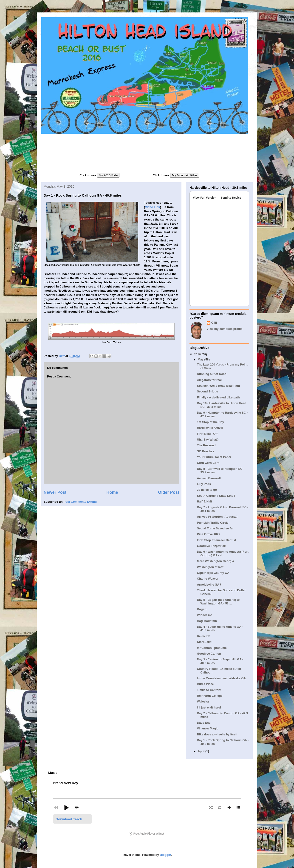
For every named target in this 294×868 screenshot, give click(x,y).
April (202, 751)
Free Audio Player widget (146, 834)
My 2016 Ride (108, 175)
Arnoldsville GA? (209, 585)
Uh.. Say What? (208, 440)
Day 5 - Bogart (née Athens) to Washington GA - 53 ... (218, 602)
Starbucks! (205, 642)
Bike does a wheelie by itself (217, 734)
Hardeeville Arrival (210, 428)
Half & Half (204, 501)
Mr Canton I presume (212, 648)
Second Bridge (207, 391)
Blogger (165, 855)
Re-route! (204, 636)
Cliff (214, 323)
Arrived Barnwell (209, 478)
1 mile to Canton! (209, 690)
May (201, 359)
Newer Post (55, 492)
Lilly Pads (204, 484)
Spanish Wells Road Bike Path (218, 386)
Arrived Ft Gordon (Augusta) (217, 517)
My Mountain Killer (185, 175)
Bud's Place (205, 684)
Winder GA (205, 615)
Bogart (202, 609)
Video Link (153, 207)
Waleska (203, 701)
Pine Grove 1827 (208, 534)
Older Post (169, 492)
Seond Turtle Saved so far (215, 528)
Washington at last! (211, 567)
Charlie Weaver (208, 579)
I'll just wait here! (209, 707)
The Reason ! (206, 445)
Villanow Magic (208, 728)
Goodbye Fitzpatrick (211, 546)
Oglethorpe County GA (213, 573)
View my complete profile (225, 329)
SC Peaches (205, 451)
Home (112, 492)
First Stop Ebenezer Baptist (216, 540)
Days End (204, 723)
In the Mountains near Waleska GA (221, 678)
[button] (66, 807)
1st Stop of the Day (210, 422)
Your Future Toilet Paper (214, 457)
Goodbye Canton (209, 654)
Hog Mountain (207, 621)
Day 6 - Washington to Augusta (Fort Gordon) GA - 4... (223, 553)
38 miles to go (207, 490)
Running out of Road (212, 374)
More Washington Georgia (215, 561)
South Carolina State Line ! (216, 496)
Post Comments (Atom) (80, 502)
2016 (198, 354)
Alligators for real (209, 380)
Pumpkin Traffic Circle (213, 523)
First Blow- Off (207, 434)
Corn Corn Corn (208, 463)
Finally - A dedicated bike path (218, 397)
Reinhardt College (210, 696)
